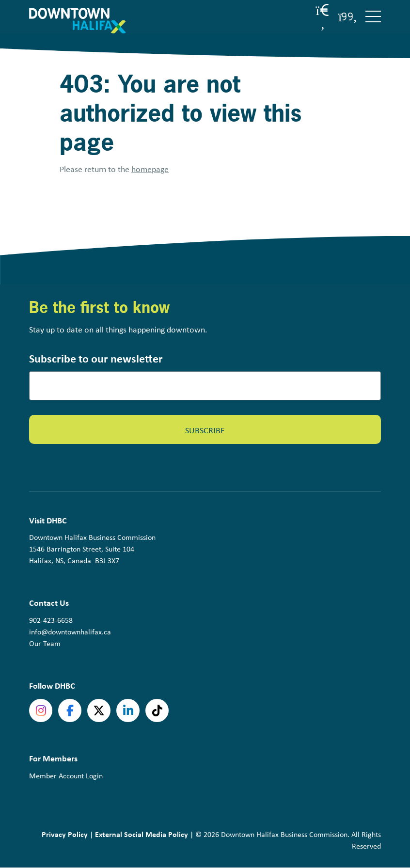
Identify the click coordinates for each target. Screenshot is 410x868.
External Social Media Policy (142, 834)
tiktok (157, 710)
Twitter (99, 710)
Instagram (41, 710)
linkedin (128, 710)
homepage (150, 169)
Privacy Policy (65, 834)
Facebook (70, 710)
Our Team (45, 643)
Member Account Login (66, 776)
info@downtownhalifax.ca (70, 632)
